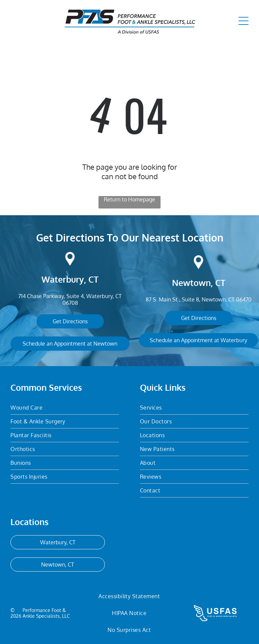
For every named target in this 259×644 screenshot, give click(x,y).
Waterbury (63, 279)
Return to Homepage (129, 199)
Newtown (191, 283)
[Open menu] (243, 21)
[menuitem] (65, 408)
